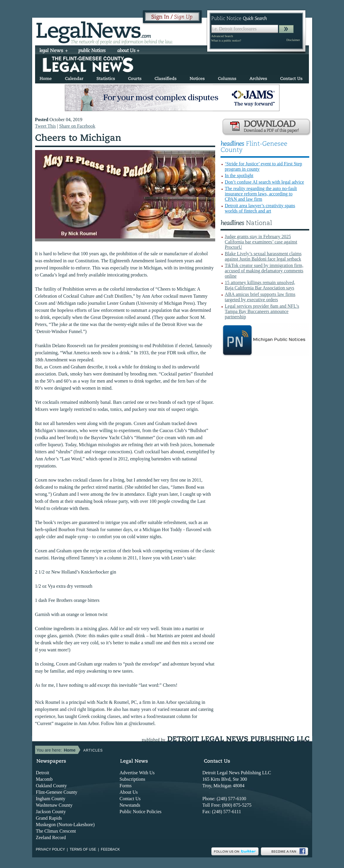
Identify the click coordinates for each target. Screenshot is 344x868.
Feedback (110, 849)
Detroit (43, 773)
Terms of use (83, 849)
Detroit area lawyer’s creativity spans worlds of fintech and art (260, 208)
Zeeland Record (51, 837)
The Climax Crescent (56, 831)
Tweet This (46, 126)
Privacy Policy (51, 849)
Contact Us (130, 799)
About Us (129, 792)
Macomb (44, 779)
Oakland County (51, 786)
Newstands (130, 805)
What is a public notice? (226, 41)
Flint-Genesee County (57, 792)
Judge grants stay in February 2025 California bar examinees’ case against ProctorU (261, 242)
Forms (126, 786)
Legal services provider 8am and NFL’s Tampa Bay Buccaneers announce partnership (262, 311)
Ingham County (51, 799)
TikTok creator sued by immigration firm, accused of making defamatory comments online (264, 271)
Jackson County (51, 812)
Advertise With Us (137, 773)
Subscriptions (133, 779)
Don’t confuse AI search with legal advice (265, 182)
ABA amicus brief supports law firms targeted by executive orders (260, 297)
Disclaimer (293, 40)
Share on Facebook (77, 126)
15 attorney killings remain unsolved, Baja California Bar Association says (260, 285)
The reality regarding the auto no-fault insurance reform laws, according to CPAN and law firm (261, 194)
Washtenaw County (54, 805)
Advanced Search (222, 36)
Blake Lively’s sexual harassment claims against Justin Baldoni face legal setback (263, 256)
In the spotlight (239, 176)
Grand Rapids (49, 818)
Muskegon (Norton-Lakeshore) (65, 825)
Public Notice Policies (141, 812)
